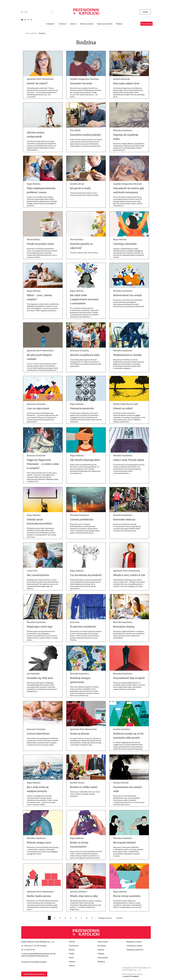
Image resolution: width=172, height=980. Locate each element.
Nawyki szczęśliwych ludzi (85, 355)
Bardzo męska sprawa (39, 896)
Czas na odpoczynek (38, 408)
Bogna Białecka (34, 184)
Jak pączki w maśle (80, 188)
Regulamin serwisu (134, 942)
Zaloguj (145, 12)
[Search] (22, 12)
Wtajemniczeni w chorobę (127, 355)
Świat (71, 957)
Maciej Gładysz (34, 239)
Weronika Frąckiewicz (123, 130)
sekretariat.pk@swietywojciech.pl (35, 956)
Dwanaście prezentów (82, 408)
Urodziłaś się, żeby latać (40, 678)
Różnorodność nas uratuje (127, 295)
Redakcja (101, 961)
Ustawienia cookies (134, 946)
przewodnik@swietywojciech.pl (40, 954)
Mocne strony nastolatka (127, 896)
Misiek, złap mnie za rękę (84, 896)
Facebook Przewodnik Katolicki (34, 962)
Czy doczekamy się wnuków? (86, 575)
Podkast (119, 24)
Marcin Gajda (132, 404)
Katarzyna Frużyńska (79, 351)
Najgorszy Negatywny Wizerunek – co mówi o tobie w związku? (43, 464)
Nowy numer (103, 942)
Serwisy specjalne (87, 24)
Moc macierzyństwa (38, 575)
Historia (72, 961)
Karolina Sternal (77, 184)
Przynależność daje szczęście (129, 678)
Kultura (72, 965)
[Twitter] (28, 20)
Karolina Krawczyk (121, 79)
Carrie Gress (32, 571)
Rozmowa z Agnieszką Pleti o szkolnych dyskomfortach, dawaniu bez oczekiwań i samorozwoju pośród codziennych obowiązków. (129, 634)
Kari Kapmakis (33, 674)
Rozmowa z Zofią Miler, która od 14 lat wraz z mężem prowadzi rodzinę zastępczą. (85, 794)
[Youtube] (22, 20)
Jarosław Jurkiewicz (122, 729)
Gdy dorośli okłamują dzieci (85, 460)
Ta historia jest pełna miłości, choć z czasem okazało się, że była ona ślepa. (84, 194)
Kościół (72, 942)
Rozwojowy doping (124, 627)
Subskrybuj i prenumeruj (34, 974)
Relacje (72, 950)
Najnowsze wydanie (105, 24)
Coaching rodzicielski (125, 244)
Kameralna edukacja (124, 519)
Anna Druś (75, 622)
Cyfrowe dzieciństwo (38, 734)
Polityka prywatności (135, 950)
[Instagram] (31, 20)
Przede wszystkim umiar (40, 244)
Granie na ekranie (80, 734)
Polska (72, 954)
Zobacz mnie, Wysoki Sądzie (129, 460)
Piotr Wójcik (75, 130)
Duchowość (74, 946)
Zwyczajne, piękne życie (126, 83)
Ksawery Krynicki (121, 783)
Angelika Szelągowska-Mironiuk (84, 79)
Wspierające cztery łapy (40, 627)
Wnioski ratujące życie (39, 843)
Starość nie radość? (37, 83)
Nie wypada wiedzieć (124, 843)
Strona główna (31, 33)
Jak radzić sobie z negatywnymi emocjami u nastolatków (84, 299)
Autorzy (73, 24)
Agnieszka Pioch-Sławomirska (40, 79)
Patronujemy (103, 957)
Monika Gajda (119, 404)
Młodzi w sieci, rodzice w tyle (129, 575)
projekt (131, 976)
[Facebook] (25, 20)
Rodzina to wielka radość (84, 787)
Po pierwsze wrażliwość (83, 627)
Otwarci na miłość (123, 408)
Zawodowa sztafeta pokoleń (85, 135)
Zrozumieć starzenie (81, 83)
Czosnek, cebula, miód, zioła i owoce (84, 253)
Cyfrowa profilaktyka (82, 519)
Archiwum (63, 24)
